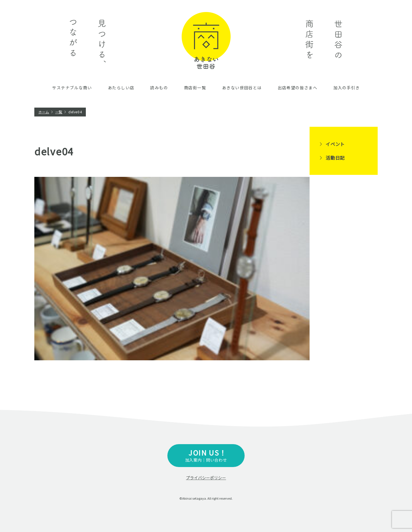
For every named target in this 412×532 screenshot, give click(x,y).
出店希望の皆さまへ (298, 88)
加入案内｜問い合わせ (206, 455)
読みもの (159, 88)
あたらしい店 (121, 88)
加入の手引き (346, 88)
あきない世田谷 (206, 40)
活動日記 (335, 158)
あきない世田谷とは (242, 88)
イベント (335, 144)
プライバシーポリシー (206, 478)
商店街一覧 (195, 88)
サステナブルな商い (72, 88)
